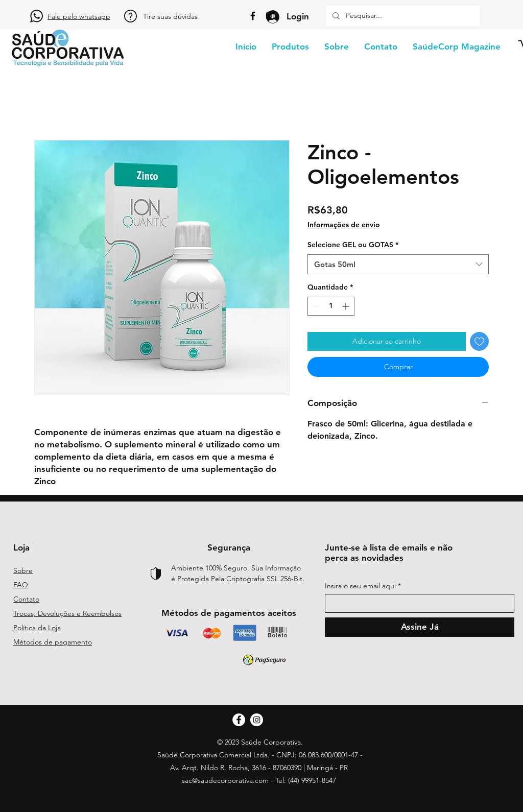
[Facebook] (253, 16)
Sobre (23, 570)
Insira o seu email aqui (360, 586)
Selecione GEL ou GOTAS (353, 245)
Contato (26, 599)
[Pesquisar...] (402, 16)
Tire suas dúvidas (170, 16)
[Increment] (347, 306)
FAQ (21, 585)
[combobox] (398, 264)
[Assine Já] (420, 627)
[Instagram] (270, 16)
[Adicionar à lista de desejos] (479, 341)
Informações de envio (344, 225)
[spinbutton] (331, 306)
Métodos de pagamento (53, 642)
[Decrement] (315, 306)
